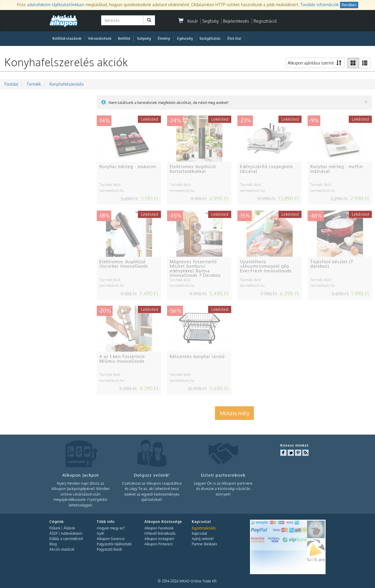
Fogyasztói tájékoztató (114, 544)
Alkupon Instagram (159, 539)
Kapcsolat (199, 533)
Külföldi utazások (67, 38)
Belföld (124, 38)
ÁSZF (54, 533)
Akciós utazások (62, 549)
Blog (53, 544)
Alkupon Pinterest (159, 544)
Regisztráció (265, 21)
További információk (320, 5)
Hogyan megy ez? (111, 528)
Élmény (164, 38)
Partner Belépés (205, 544)
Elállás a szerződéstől (66, 539)
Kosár (188, 21)
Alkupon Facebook (159, 528)
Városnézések (100, 38)
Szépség (144, 38)
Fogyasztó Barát (109, 549)
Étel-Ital (234, 38)
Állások (69, 528)
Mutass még (234, 413)
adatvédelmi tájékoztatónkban (56, 5)
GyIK (100, 533)
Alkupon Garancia (111, 539)
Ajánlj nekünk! (203, 539)
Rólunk (55, 528)
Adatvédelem (71, 533)
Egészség (185, 38)
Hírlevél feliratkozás (160, 533)
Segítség (210, 21)
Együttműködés (204, 528)
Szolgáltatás (210, 38)
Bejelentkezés (236, 21)
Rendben (349, 5)
